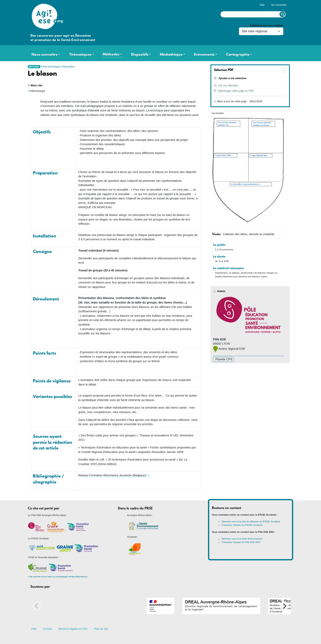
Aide (262, 5)
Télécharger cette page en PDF (236, 91)
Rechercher (282, 14)
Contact (47, 629)
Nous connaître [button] (45, 54)
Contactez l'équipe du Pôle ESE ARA (241, 542)
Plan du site (101, 629)
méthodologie (37, 91)
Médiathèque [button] (171, 54)
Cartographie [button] (238, 54)
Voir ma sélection (228, 85)
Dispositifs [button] (140, 54)
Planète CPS (223, 359)
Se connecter (279, 5)
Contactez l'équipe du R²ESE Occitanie (242, 525)
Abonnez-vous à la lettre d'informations (242, 539)
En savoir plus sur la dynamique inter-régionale (59, 577)
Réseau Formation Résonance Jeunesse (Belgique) (112, 475)
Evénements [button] (204, 54)
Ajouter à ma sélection (232, 78)
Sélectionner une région (267, 25)
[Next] (284, 606)
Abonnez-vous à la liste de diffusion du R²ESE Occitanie (251, 521)
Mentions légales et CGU (73, 629)
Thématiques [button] (80, 54)
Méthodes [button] (111, 54)
